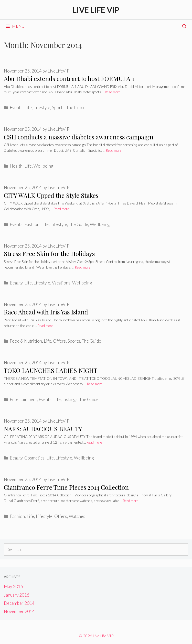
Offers (59, 341)
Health (16, 166)
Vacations (61, 283)
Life (28, 108)
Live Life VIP (96, 10)
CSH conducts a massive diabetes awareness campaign (79, 137)
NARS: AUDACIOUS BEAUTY (43, 429)
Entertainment (23, 399)
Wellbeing (43, 166)
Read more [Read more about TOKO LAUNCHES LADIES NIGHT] (95, 384)
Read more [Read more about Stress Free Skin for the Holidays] (83, 267)
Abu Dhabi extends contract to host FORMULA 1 (69, 78)
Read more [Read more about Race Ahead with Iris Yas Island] (45, 326)
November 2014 (19, 611)
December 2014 (19, 603)
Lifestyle (42, 108)
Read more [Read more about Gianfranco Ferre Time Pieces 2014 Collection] (131, 501)
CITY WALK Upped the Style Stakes (51, 195)
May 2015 (13, 586)
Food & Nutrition (26, 341)
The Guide (76, 108)
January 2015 (17, 595)
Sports (58, 108)
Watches (77, 516)
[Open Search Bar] (184, 26)
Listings (70, 399)
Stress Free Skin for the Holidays (49, 253)
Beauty (16, 283)
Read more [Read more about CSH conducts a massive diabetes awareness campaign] (114, 150)
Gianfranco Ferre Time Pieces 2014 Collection (66, 487)
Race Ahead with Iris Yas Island (46, 312)
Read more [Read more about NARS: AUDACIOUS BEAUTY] (94, 442)
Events (16, 108)
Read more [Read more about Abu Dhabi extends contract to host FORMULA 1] (113, 92)
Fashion (32, 224)
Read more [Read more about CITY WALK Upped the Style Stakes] (61, 209)
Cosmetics (34, 458)
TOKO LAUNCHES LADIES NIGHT (51, 370)
